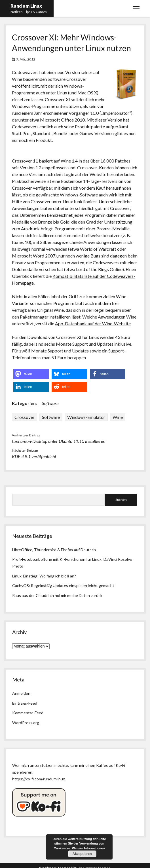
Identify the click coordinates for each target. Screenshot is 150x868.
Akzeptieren (82, 854)
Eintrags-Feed (25, 703)
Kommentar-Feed (28, 713)
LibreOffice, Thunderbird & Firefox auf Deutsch (54, 550)
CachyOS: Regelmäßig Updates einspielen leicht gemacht (63, 585)
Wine (59, 310)
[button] (31, 374)
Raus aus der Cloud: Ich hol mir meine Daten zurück (57, 595)
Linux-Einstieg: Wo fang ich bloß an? (44, 576)
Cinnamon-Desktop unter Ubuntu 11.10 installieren (59, 441)
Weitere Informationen (88, 848)
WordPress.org (26, 723)
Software (50, 403)
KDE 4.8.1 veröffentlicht (34, 456)
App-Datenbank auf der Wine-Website (93, 323)
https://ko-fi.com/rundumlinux (39, 779)
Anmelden (21, 693)
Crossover (25, 417)
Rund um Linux (26, 6)
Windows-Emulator (86, 417)
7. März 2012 (26, 59)
